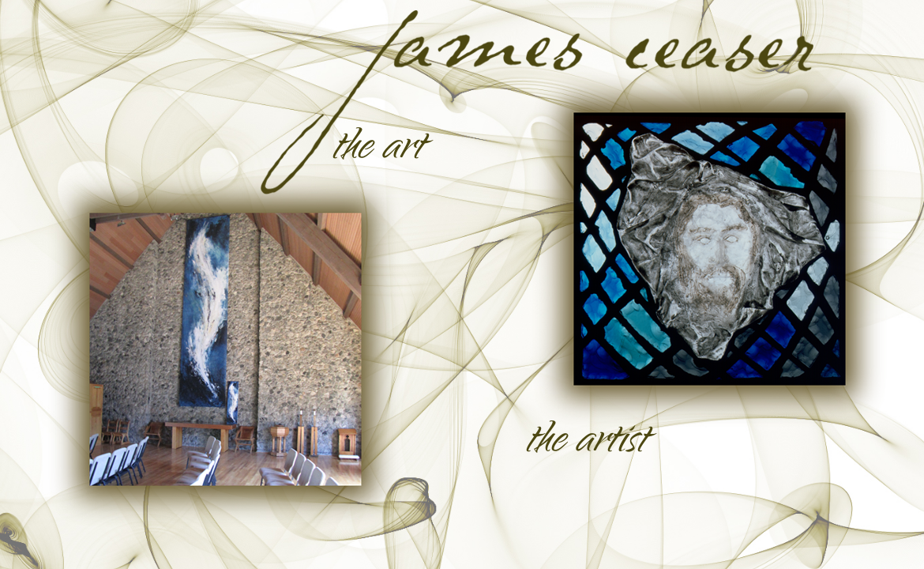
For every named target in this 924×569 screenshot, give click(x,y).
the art (378, 150)
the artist (586, 443)
